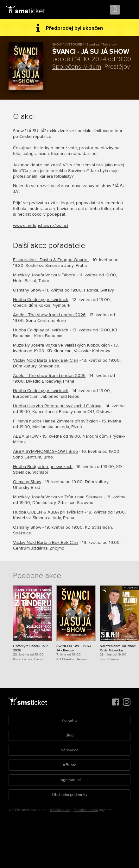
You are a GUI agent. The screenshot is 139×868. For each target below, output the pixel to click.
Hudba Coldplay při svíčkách (41, 300)
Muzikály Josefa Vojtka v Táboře (44, 275)
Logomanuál (70, 780)
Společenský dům (77, 67)
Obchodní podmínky (70, 795)
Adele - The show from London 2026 (49, 315)
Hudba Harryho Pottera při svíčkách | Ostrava (57, 406)
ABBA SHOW (26, 436)
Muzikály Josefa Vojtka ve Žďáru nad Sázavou (58, 497)
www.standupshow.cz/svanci (41, 226)
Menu (129, 10)
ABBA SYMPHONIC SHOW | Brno (45, 451)
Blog (69, 735)
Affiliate (69, 765)
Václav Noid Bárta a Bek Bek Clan (46, 360)
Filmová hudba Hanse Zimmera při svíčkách (55, 421)
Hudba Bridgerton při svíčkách (43, 467)
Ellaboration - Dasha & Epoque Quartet (51, 260)
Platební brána (86, 810)
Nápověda (69, 750)
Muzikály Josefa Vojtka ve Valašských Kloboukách (61, 345)
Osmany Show (27, 290)
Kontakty (70, 720)
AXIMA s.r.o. (60, 810)
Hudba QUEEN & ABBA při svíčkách (48, 512)
